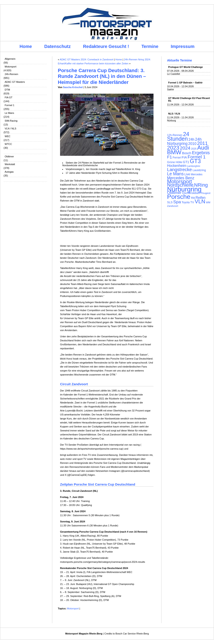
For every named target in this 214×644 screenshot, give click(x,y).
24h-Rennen (11, 74)
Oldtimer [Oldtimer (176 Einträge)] (174, 193)
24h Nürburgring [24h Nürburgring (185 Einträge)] (184, 141)
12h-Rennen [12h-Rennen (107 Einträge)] (175, 135)
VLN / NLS (10, 128)
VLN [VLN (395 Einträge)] (200, 201)
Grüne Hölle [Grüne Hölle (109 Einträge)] (175, 162)
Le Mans (9, 113)
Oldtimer (9, 156)
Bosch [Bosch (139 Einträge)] (187, 153)
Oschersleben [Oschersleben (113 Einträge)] (191, 193)
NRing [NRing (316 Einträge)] (201, 185)
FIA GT (9, 97)
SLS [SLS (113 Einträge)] (170, 202)
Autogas (9, 172)
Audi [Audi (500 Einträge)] (203, 148)
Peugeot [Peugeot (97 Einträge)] (206, 193)
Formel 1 (9, 105)
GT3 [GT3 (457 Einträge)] (195, 161)
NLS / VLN (174, 114)
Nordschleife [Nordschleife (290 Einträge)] (180, 185)
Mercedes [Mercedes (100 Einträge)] (197, 174)
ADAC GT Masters (15, 82)
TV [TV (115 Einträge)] (192, 202)
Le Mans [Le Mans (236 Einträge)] (175, 174)
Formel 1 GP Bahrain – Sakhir (185, 83)
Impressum (183, 46)
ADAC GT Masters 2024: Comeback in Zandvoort (87, 59)
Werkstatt (10, 164)
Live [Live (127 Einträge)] (187, 174)
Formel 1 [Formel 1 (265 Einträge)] (197, 157)
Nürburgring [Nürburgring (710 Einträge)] (184, 189)
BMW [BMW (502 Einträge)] (174, 152)
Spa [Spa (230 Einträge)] (177, 202)
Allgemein (10, 59)
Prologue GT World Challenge (186, 67)
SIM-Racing (11, 121)
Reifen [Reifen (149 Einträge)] (201, 198)
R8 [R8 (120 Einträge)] (193, 198)
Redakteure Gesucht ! (106, 46)
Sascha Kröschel (73, 87)
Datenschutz (58, 46)
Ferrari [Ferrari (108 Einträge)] (177, 157)
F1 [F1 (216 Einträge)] (170, 157)
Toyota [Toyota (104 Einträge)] (186, 202)
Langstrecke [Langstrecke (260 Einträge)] (180, 169)
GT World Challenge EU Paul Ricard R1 (189, 99)
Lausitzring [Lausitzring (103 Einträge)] (199, 170)
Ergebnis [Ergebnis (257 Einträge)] (201, 153)
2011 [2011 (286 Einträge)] (202, 143)
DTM (7, 90)
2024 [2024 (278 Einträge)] (185, 148)
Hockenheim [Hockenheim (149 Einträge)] (177, 166)
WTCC (8, 144)
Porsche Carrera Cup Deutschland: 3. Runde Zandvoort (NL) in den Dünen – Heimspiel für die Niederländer (102, 76)
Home (26, 46)
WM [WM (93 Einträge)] (208, 202)
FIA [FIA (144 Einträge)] (184, 157)
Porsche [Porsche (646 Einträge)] (179, 197)
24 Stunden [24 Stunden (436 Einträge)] (178, 136)
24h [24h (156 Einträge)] (191, 139)
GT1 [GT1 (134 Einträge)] (186, 162)
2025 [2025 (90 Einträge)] (194, 149)
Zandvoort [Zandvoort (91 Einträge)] (173, 206)
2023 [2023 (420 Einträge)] (173, 148)
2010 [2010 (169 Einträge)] (192, 144)
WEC (8, 136)
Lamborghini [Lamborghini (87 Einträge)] (194, 166)
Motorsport (11, 67)
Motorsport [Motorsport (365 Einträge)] (180, 182)
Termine (150, 46)
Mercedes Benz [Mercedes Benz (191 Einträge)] (181, 178)
